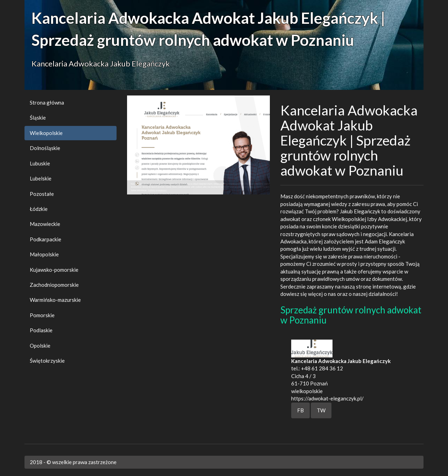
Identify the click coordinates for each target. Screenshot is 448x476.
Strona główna (47, 102)
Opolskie (40, 346)
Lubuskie (40, 163)
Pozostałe (42, 194)
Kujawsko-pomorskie (54, 270)
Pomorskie (42, 315)
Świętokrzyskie (47, 361)
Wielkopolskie (46, 133)
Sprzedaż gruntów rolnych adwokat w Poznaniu (351, 315)
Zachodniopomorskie (54, 285)
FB (300, 410)
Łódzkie (39, 209)
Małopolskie (44, 254)
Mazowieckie (45, 224)
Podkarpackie (45, 239)
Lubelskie (41, 178)
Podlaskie (41, 330)
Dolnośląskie (45, 148)
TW (321, 410)
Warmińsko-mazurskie (55, 300)
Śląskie (38, 118)
